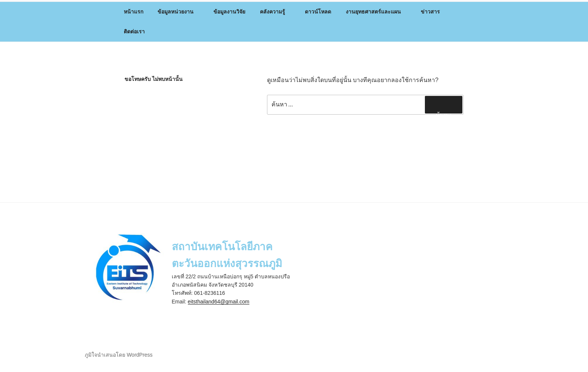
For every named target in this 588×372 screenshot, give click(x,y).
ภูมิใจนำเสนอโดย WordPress (119, 355)
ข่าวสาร (434, 12)
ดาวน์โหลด (318, 12)
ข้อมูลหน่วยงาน (179, 12)
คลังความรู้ (276, 12)
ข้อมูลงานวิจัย (229, 12)
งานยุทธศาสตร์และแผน (377, 12)
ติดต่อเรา (134, 31)
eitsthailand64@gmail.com (219, 302)
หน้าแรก (133, 12)
